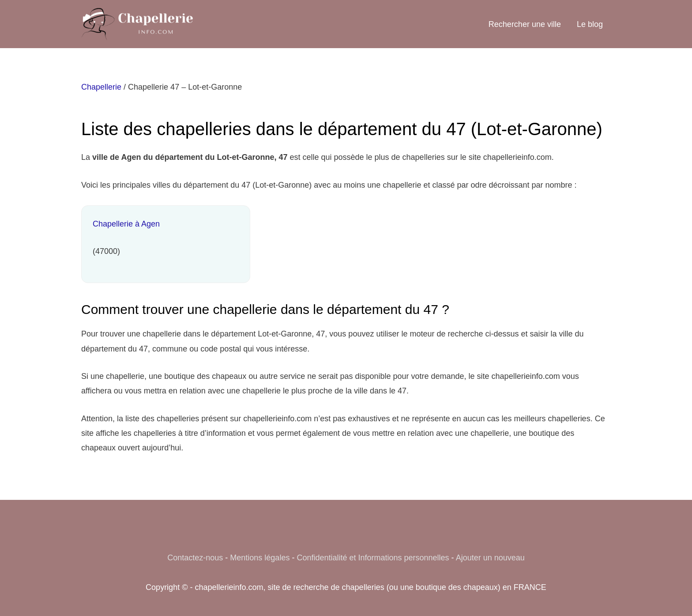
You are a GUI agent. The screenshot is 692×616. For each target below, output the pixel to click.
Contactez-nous (195, 558)
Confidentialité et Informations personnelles (373, 558)
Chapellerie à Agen (126, 224)
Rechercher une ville (525, 24)
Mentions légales (260, 558)
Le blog (590, 24)
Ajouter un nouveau (490, 558)
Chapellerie (101, 87)
